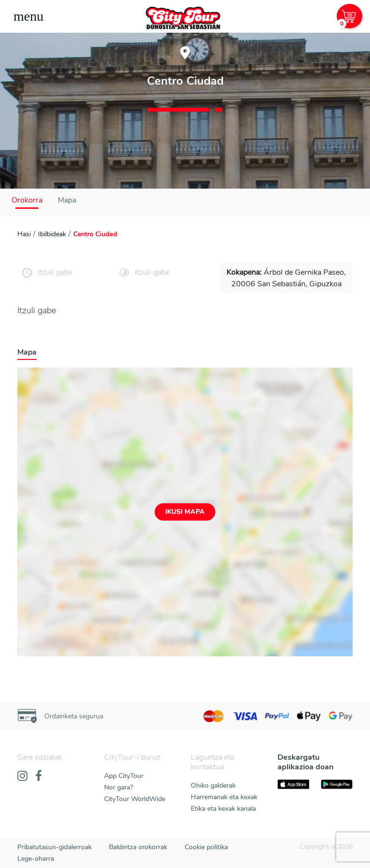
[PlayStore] (337, 784)
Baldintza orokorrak (138, 847)
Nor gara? (119, 787)
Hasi (24, 234)
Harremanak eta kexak (224, 797)
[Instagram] (22, 777)
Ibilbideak (52, 234)
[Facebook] (39, 777)
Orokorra (27, 200)
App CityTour (124, 776)
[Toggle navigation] (28, 16)
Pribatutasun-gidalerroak (54, 847)
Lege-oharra (36, 859)
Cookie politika (206, 847)
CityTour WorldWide (135, 799)
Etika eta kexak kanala (223, 809)
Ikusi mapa (185, 512)
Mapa (67, 200)
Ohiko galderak (213, 785)
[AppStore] (293, 784)
